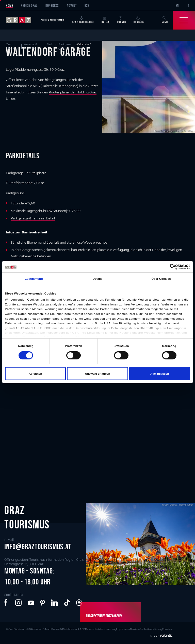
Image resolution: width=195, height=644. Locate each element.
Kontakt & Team (42, 629)
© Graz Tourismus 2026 (19, 629)
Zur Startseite (13, 46)
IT (188, 5)
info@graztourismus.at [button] (38, 547)
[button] (7, 603)
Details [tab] (98, 279)
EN (177, 5)
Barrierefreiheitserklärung (146, 629)
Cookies (167, 629)
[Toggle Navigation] (184, 20)
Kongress (52, 5)
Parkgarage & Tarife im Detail (33, 218)
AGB (82, 629)
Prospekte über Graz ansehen (104, 616)
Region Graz (29, 5)
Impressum (123, 629)
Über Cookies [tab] (161, 279)
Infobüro (139, 20)
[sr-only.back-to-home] (21, 20)
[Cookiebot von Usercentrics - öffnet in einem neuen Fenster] (168, 267)
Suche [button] (165, 20)
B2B (87, 5)
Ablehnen (35, 374)
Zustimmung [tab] (34, 279)
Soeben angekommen (53, 20)
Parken (122, 20)
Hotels (105, 20)
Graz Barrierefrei (83, 20)
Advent (72, 5)
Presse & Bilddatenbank (66, 629)
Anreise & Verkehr (31, 46)
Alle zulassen (160, 374)
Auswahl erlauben (97, 374)
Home (9, 5)
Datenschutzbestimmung (101, 629)
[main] (97, 257)
